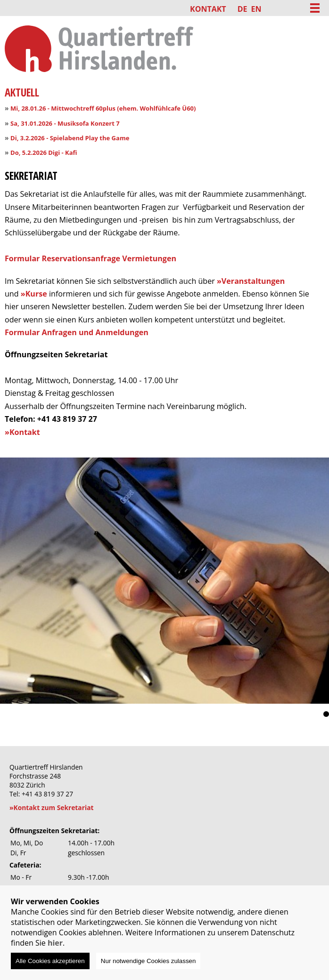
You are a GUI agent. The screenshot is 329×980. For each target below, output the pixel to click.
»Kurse (34, 294)
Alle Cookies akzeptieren (50, 961)
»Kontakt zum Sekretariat (51, 807)
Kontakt (208, 9)
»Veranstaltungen (251, 281)
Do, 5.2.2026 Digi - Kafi (44, 153)
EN (256, 9)
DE (243, 9)
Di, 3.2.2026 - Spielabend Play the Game (70, 138)
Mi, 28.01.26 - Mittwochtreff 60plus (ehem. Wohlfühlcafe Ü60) (103, 108)
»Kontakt (22, 432)
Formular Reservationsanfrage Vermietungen (90, 258)
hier (55, 943)
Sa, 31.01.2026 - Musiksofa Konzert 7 (65, 123)
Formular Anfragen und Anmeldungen (77, 332)
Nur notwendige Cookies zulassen (148, 961)
